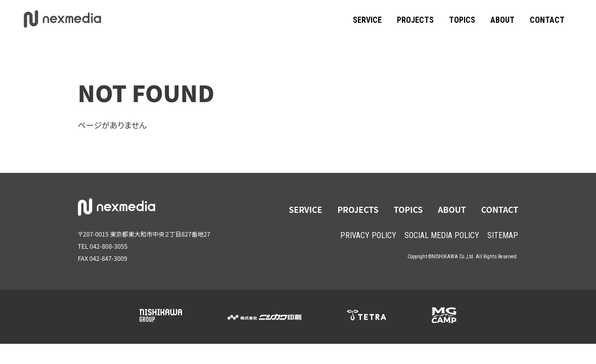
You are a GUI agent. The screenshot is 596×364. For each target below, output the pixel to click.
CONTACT (547, 20)
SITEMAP (503, 235)
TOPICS (462, 20)
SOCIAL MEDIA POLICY (442, 235)
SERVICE (367, 20)
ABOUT (502, 20)
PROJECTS (415, 20)
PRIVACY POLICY (368, 235)
